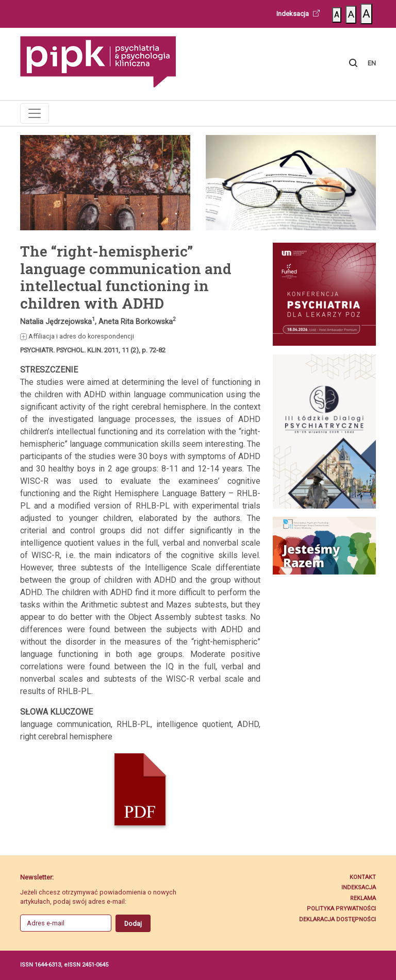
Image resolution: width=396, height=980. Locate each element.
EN (372, 63)
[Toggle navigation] (35, 113)
